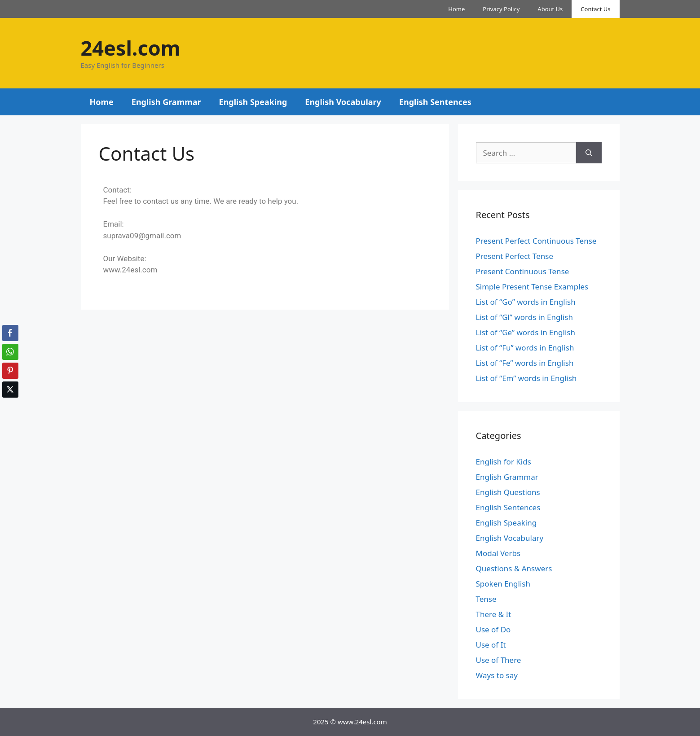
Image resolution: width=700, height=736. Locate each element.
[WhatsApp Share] (10, 352)
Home (456, 9)
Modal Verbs (498, 553)
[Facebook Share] (10, 333)
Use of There (499, 660)
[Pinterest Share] (10, 371)
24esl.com (131, 48)
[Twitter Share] (10, 390)
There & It (494, 614)
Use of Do (493, 629)
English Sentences (435, 102)
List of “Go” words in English (526, 302)
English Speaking (253, 102)
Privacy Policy (501, 9)
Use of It (491, 645)
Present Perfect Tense (515, 256)
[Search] (589, 153)
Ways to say (497, 675)
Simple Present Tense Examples (532, 287)
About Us (550, 9)
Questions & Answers (514, 568)
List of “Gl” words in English (524, 317)
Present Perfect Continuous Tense (536, 241)
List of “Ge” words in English (526, 332)
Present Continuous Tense (523, 271)
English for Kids (504, 462)
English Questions (508, 492)
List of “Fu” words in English (525, 348)
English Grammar (166, 102)
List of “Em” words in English (526, 378)
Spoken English (503, 584)
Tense (486, 599)
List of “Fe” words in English (525, 363)
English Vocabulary (343, 102)
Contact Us (595, 9)
